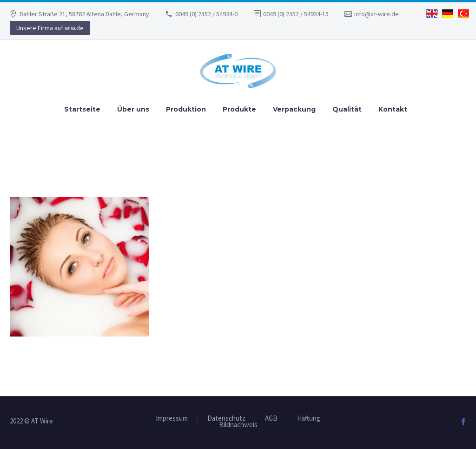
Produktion (186, 109)
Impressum (172, 419)
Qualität (347, 109)
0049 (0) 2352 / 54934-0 (206, 14)
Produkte (239, 109)
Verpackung (294, 109)
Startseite (82, 109)
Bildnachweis (238, 425)
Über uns (133, 109)
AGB (271, 419)
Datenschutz (226, 419)
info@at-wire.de (377, 14)
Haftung (309, 419)
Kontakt (393, 109)
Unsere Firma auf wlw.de (50, 28)
